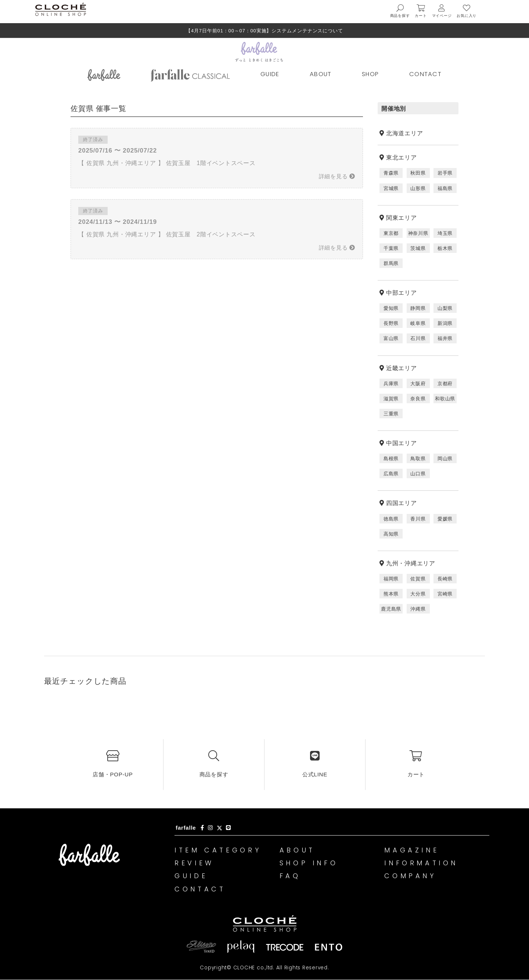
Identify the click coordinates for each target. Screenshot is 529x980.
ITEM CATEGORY (219, 850)
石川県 (418, 338)
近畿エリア (402, 368)
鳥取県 (418, 459)
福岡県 (391, 579)
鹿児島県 (391, 609)
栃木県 (445, 248)
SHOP (370, 74)
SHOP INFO (310, 863)
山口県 (418, 474)
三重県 (391, 414)
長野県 (391, 323)
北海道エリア (405, 133)
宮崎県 (445, 594)
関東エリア (402, 218)
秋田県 (418, 173)
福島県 (445, 188)
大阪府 (418, 384)
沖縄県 (418, 609)
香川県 (418, 519)
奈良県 (418, 399)
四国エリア (402, 503)
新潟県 (445, 323)
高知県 (391, 534)
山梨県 (445, 308)
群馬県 (391, 263)
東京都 (391, 233)
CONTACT (425, 74)
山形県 (418, 188)
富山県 (391, 338)
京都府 (445, 384)
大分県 (418, 594)
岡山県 (445, 459)
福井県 (445, 338)
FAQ (290, 876)
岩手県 (445, 173)
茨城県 (418, 248)
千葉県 (391, 248)
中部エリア (402, 293)
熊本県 (391, 594)
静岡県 (418, 308)
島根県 (391, 459)
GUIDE (270, 74)
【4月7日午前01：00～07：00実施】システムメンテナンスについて (264, 31)
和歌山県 (445, 399)
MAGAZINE (412, 850)
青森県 (391, 173)
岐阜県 (418, 323)
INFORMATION (422, 863)
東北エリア (402, 158)
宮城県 (391, 188)
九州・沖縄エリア (411, 563)
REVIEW (195, 863)
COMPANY (411, 876)
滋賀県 (391, 399)
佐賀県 (418, 579)
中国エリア (402, 443)
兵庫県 (391, 384)
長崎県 (445, 579)
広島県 (391, 474)
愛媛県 (445, 519)
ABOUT (321, 74)
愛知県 (391, 308)
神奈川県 (418, 233)
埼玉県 (445, 233)
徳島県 (391, 519)
